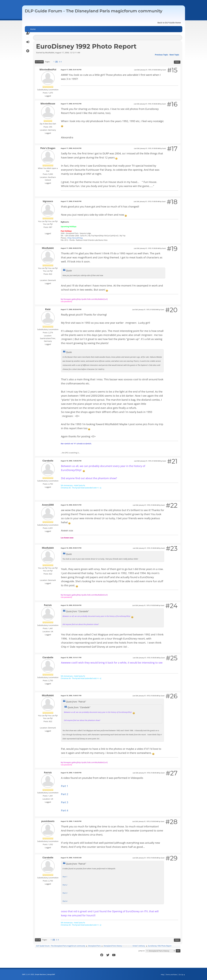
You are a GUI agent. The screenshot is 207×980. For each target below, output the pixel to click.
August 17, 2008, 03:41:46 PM (71, 70)
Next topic (174, 55)
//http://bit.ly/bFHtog (75, 238)
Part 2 (65, 794)
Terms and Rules (171, 975)
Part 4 (65, 810)
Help (162, 975)
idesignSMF (51, 974)
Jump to (142, 951)
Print (177, 62)
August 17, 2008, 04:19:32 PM (71, 104)
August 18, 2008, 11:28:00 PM (71, 773)
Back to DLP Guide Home (169, 23)
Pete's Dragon (48, 148)
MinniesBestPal (48, 70)
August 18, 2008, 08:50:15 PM (71, 505)
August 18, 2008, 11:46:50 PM (71, 821)
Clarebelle (48, 461)
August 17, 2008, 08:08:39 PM (71, 248)
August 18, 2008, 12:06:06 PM (71, 461)
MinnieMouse (48, 104)
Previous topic (161, 55)
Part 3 (65, 802)
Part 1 (65, 786)
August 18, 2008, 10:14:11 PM (71, 657)
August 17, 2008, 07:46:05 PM (71, 201)
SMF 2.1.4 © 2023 (28, 974)
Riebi (48, 309)
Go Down (39, 62)
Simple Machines (40, 974)
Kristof (135, 946)
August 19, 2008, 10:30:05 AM (71, 858)
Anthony (142, 946)
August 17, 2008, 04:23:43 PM (71, 148)
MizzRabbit (48, 248)
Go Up (38, 940)
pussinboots (48, 821)
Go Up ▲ (182, 975)
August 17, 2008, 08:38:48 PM (71, 309)
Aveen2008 (48, 505)
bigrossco (48, 201)
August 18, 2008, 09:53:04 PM (71, 605)
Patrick (48, 605)
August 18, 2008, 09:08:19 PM (71, 548)
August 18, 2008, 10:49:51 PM (71, 695)
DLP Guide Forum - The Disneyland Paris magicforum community (94, 11)
